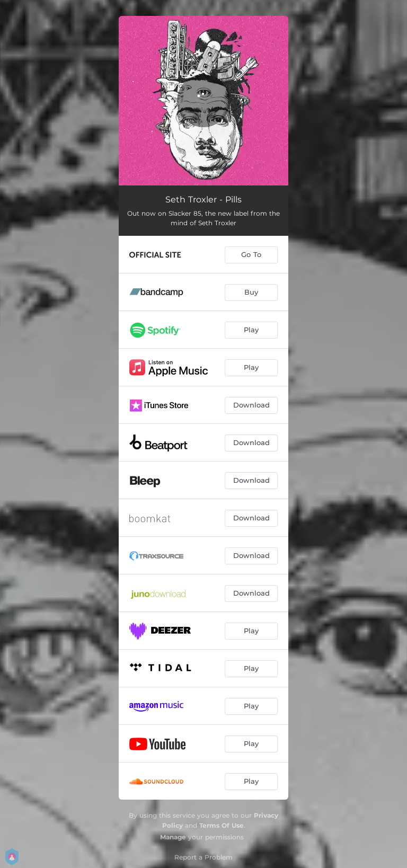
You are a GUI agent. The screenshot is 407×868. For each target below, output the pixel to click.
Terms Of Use (222, 825)
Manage (173, 837)
